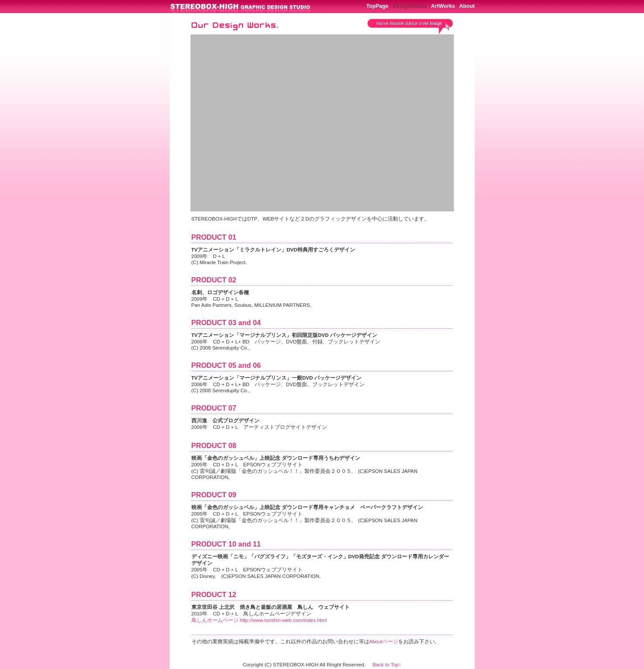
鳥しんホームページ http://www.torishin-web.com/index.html (259, 620)
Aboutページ (384, 642)
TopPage (377, 6)
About (467, 6)
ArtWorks (443, 6)
